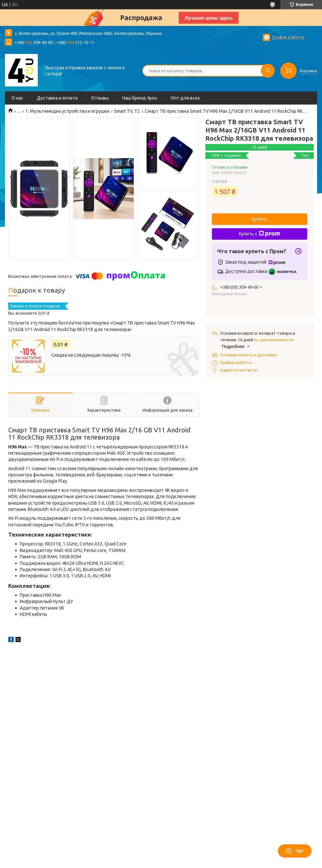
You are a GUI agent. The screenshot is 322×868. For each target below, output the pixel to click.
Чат (295, 851)
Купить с (260, 234)
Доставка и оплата (57, 98)
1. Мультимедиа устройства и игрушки (67, 111)
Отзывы (100, 98)
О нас (17, 98)
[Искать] (268, 71)
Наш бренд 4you (140, 98)
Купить (260, 219)
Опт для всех (185, 98)
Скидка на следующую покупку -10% (91, 355)
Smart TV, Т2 (127, 111)
